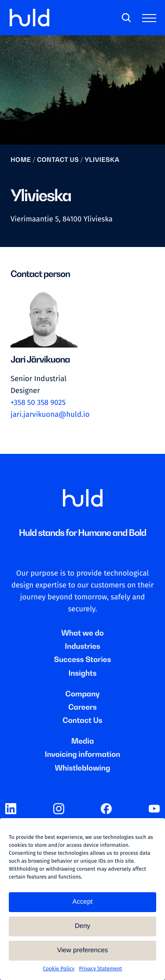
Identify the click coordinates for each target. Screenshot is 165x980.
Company (83, 694)
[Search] (126, 18)
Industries (82, 646)
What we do (82, 633)
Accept (83, 902)
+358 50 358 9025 (38, 403)
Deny (82, 926)
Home (21, 160)
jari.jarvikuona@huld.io (50, 415)
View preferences (83, 950)
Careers (82, 707)
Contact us (58, 160)
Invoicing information (83, 754)
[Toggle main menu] (151, 20)
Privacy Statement (100, 969)
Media (83, 741)
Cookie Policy (59, 969)
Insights (82, 673)
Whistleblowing (83, 768)
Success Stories (82, 659)
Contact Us (82, 720)
